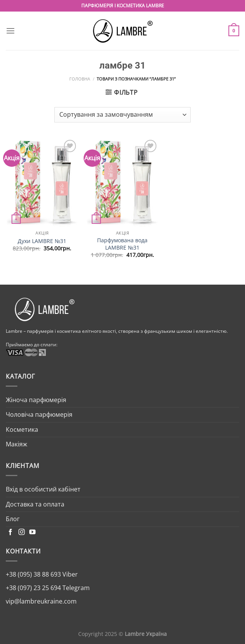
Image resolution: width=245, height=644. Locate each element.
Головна (80, 79)
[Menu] (10, 31)
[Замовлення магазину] (123, 115)
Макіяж (17, 444)
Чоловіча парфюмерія (39, 414)
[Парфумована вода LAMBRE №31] (122, 182)
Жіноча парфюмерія (36, 400)
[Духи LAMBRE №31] (42, 182)
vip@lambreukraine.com (41, 601)
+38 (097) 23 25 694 (33, 588)
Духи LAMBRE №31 (42, 241)
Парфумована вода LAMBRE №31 (122, 244)
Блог (13, 519)
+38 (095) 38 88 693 (33, 574)
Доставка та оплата (35, 504)
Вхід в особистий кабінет (43, 489)
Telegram (75, 588)
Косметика (22, 429)
